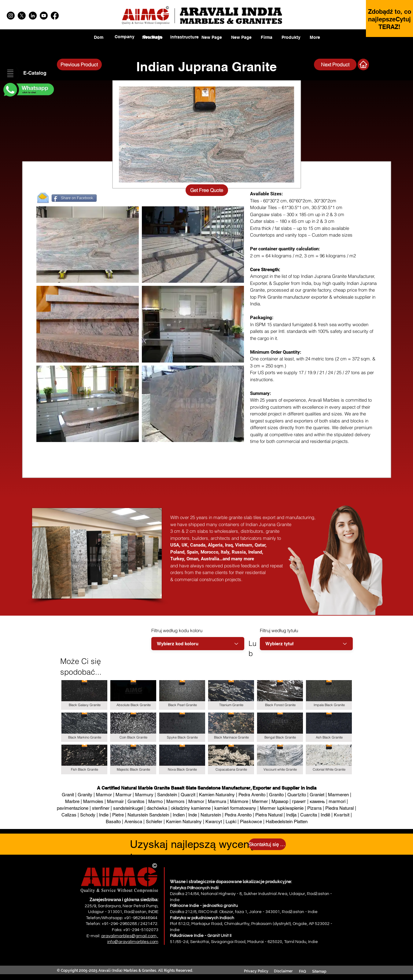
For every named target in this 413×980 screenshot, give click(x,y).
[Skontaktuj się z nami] (267, 844)
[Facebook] (55, 16)
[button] (28, 74)
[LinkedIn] (33, 16)
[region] (153, 41)
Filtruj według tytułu (279, 630)
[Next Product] (335, 64)
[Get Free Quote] (207, 190)
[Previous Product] (79, 64)
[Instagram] (11, 16)
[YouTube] (44, 16)
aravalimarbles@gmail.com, (130, 936)
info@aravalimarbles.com (133, 942)
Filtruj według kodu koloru (177, 630)
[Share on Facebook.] (74, 198)
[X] (22, 16)
